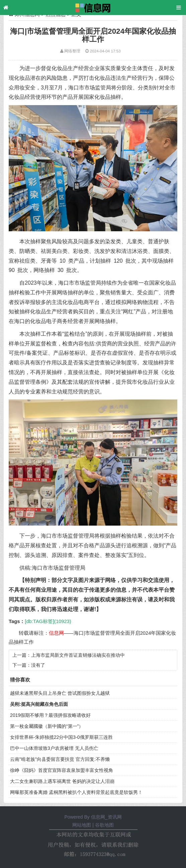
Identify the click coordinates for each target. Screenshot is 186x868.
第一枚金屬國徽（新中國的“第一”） (47, 726)
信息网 (56, 633)
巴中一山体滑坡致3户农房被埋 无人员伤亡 (54, 748)
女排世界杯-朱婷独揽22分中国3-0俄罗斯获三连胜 (61, 737)
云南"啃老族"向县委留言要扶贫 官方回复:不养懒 (60, 759)
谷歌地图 (104, 825)
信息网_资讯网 (106, 817)
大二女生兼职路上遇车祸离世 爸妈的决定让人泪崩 (62, 781)
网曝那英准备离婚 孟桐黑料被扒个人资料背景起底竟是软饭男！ (76, 792)
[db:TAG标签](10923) (48, 621)
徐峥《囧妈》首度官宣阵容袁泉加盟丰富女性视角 (62, 770)
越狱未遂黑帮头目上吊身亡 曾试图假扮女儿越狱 (60, 693)
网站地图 (82, 825)
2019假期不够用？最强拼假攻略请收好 (50, 715)
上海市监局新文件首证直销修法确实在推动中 (78, 655)
